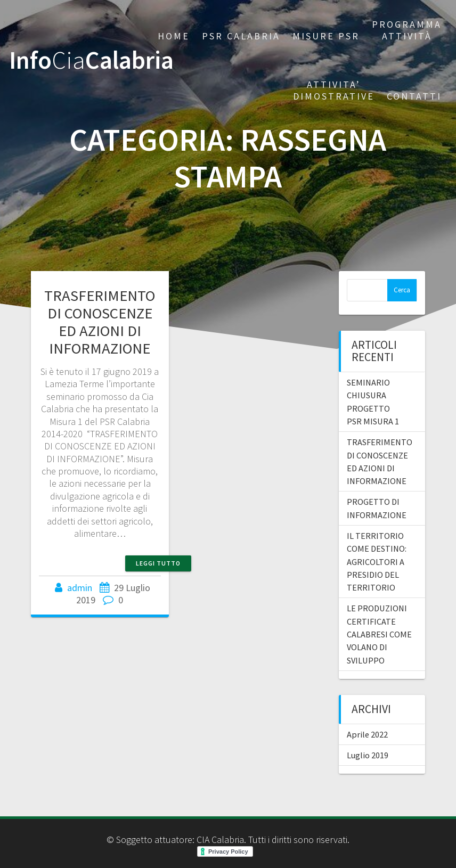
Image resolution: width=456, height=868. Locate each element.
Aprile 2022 (367, 734)
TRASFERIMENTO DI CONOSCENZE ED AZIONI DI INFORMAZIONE (100, 322)
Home (174, 36)
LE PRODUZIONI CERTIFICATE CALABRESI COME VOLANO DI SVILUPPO (379, 634)
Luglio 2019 (368, 755)
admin (80, 588)
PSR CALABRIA (241, 36)
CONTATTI (414, 96)
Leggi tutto (158, 563)
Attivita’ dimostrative (334, 90)
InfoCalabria (91, 60)
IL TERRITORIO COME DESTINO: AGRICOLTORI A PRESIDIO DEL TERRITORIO (377, 562)
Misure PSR (326, 36)
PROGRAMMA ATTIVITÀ (407, 30)
